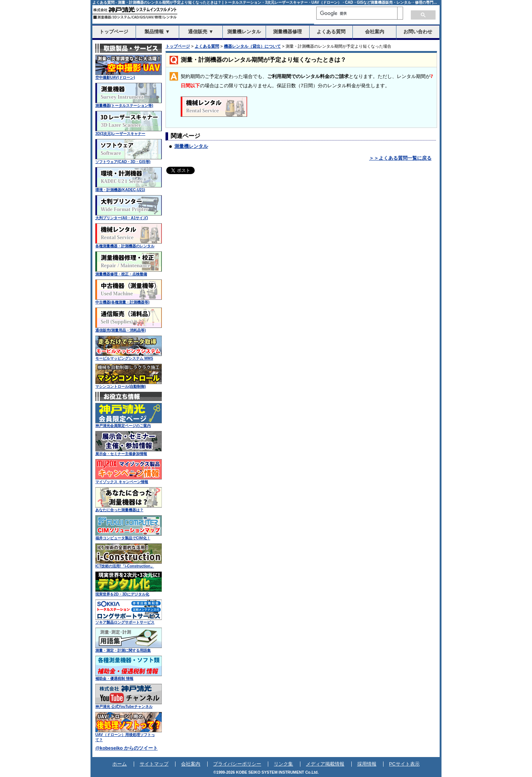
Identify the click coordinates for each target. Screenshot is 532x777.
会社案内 (191, 764)
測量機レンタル (191, 146)
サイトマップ (154, 764)
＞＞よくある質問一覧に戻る (400, 158)
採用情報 (367, 764)
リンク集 (283, 764)
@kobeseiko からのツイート (127, 748)
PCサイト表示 (404, 764)
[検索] (357, 13)
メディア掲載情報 (325, 764)
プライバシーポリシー (237, 764)
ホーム (120, 764)
